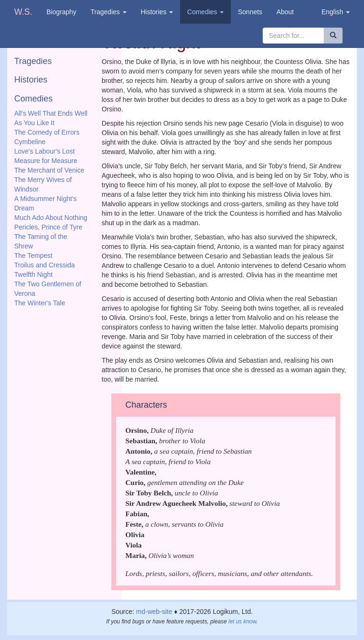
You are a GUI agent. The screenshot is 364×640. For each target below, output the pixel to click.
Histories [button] (157, 12)
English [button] (336, 12)
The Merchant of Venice (49, 170)
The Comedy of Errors (47, 132)
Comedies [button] (205, 12)
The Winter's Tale (40, 303)
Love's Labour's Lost (45, 151)
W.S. (23, 12)
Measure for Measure (46, 161)
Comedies (33, 99)
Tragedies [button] (109, 12)
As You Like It (34, 123)
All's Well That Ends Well (51, 113)
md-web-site (154, 612)
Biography (61, 12)
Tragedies (33, 61)
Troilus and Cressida (45, 265)
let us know (242, 622)
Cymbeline (30, 142)
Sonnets (250, 12)
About (285, 12)
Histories (31, 80)
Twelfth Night (33, 274)
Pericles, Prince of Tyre (48, 227)
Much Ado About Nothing (51, 218)
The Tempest (33, 256)
